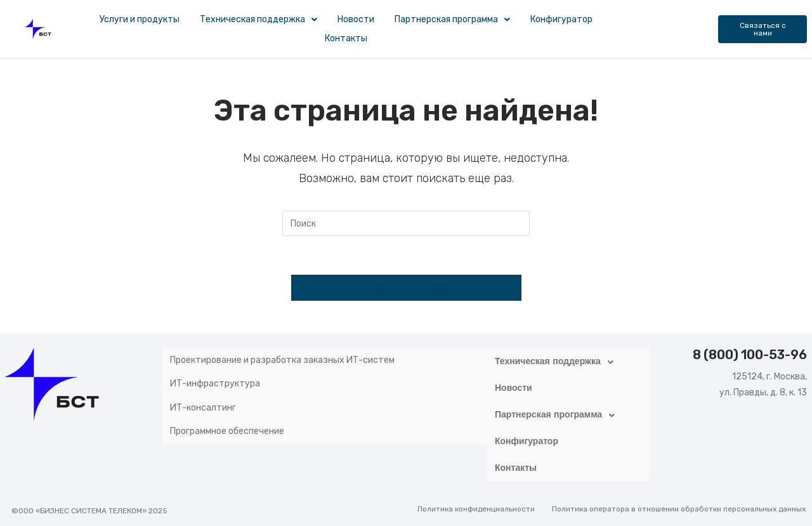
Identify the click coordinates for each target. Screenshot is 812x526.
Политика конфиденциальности (476, 499)
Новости (356, 19)
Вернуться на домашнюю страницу (406, 288)
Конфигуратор (561, 19)
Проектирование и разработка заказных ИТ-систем (282, 358)
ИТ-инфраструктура (215, 377)
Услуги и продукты (140, 19)
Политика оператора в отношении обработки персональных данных (679, 499)
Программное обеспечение (227, 415)
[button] (259, 20)
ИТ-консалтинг (203, 396)
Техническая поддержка (259, 19)
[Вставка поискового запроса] (406, 223)
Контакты (346, 38)
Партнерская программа (452, 19)
